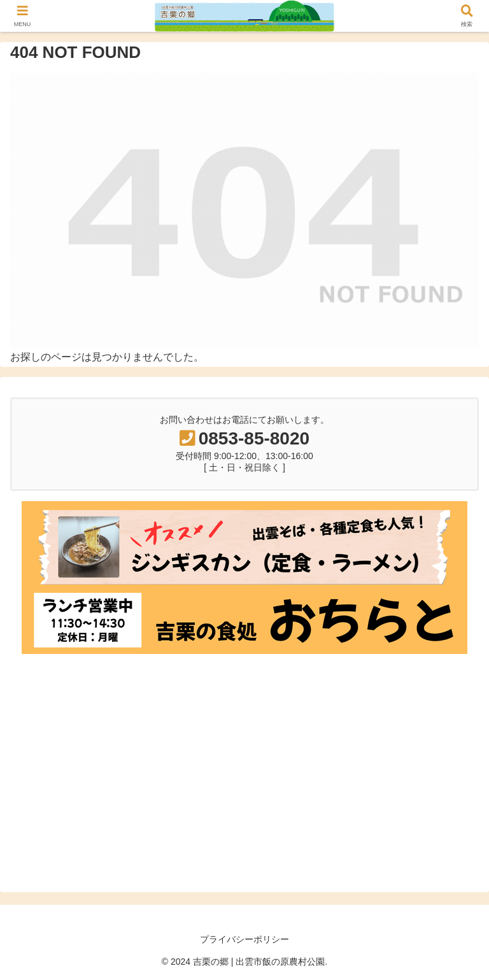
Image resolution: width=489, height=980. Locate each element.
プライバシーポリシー (244, 939)
